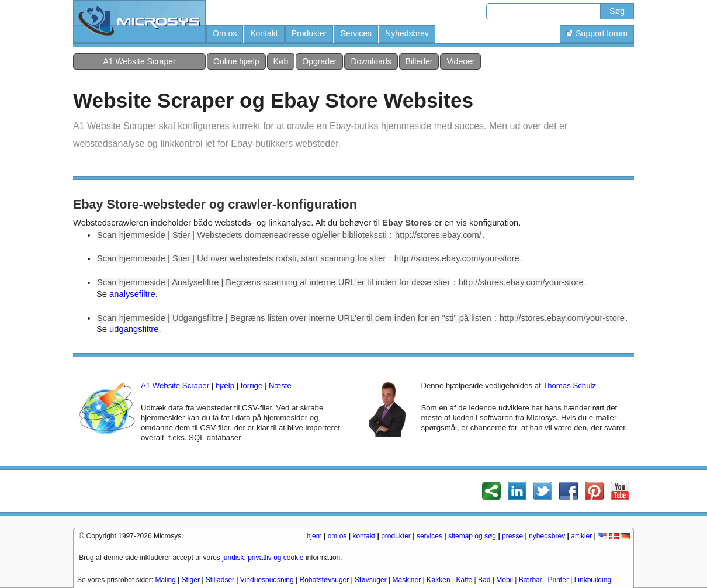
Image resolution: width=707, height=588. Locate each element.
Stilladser (220, 580)
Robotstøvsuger (325, 580)
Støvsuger (371, 580)
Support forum (597, 33)
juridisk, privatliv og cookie (263, 558)
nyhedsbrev (547, 536)
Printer (558, 580)
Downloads (371, 61)
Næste (280, 385)
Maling (165, 580)
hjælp (225, 385)
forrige (252, 385)
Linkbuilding (593, 580)
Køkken (439, 580)
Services (356, 33)
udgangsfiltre (134, 329)
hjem (314, 536)
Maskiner (407, 580)
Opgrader (319, 61)
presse (512, 536)
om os (337, 536)
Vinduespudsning (267, 580)
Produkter (309, 33)
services (429, 536)
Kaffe (464, 580)
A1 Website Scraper (139, 61)
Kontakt (264, 33)
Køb (281, 61)
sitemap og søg (472, 536)
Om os (225, 33)
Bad (484, 580)
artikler (581, 536)
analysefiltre (132, 294)
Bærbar (531, 580)
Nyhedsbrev (407, 33)
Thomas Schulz (569, 385)
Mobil (505, 580)
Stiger (191, 580)
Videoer (460, 61)
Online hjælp (236, 61)
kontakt (364, 536)
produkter (396, 536)
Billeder (419, 61)
